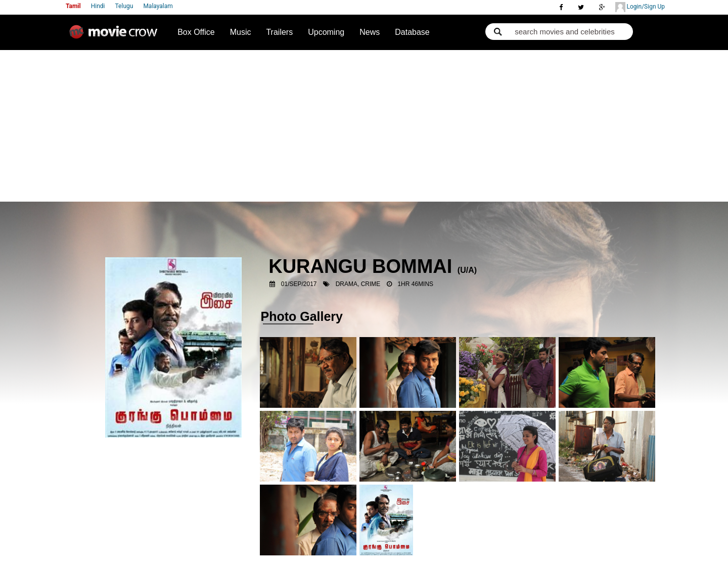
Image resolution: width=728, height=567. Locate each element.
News (370, 32)
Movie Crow (116, 36)
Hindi (98, 6)
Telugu (124, 6)
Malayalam (158, 6)
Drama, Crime (358, 284)
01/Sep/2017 (299, 284)
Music (241, 32)
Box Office (196, 32)
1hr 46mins (415, 284)
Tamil (73, 6)
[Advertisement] (364, 126)
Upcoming (326, 32)
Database (412, 32)
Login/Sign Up (640, 7)
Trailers (279, 32)
